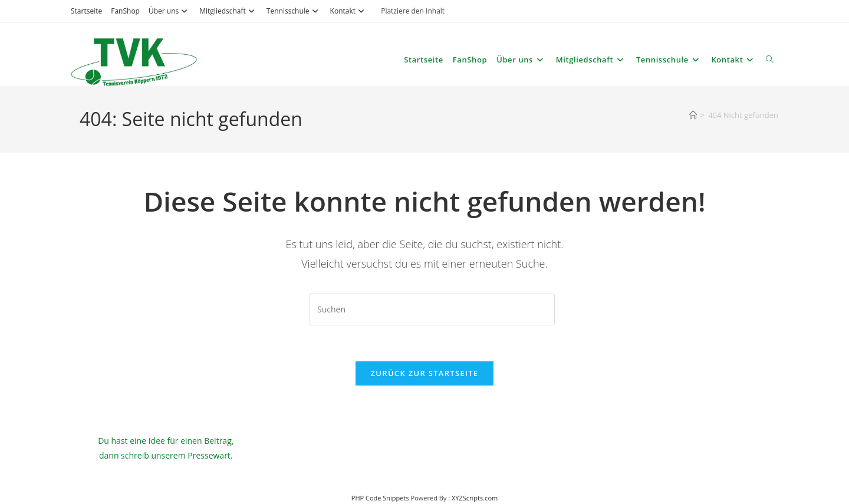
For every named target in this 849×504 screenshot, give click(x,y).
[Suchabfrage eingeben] (432, 309)
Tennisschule (294, 11)
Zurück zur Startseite (425, 373)
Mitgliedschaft (228, 11)
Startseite (86, 11)
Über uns (170, 11)
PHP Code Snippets (380, 498)
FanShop (125, 11)
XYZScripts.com (475, 498)
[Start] (693, 115)
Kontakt (349, 11)
